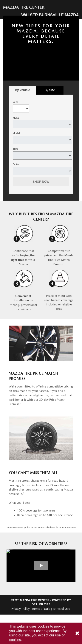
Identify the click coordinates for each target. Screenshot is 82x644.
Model (16, 133)
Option (16, 165)
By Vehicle (22, 91)
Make (16, 118)
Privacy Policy (20, 609)
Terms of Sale (41, 609)
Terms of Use (61, 609)
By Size (50, 90)
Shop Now (41, 182)
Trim (15, 149)
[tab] (22, 90)
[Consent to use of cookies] (77, 633)
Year (15, 102)
